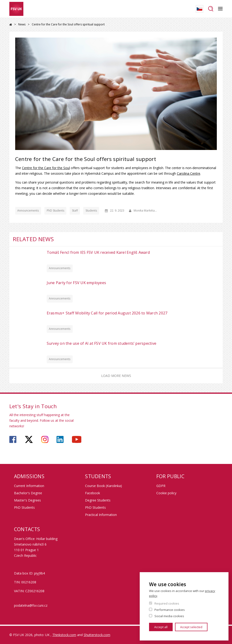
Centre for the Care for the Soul (46, 168)
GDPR (161, 486)
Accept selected (191, 627)
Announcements (28, 211)
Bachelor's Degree (28, 493)
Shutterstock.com (97, 635)
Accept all (161, 627)
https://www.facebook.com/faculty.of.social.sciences (13, 439)
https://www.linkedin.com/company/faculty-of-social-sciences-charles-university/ (60, 439)
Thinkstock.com (64, 635)
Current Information (29, 486)
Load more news (116, 376)
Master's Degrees (27, 500)
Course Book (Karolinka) (104, 486)
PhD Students (55, 211)
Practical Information (101, 515)
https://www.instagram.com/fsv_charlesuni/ (45, 439)
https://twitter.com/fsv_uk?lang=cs (29, 439)
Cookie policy (166, 493)
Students (91, 211)
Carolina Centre (189, 173)
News (22, 24)
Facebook (93, 493)
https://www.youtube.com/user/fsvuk (77, 439)
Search (211, 9)
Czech (200, 9)
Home (11, 25)
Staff (75, 211)
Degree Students (98, 500)
